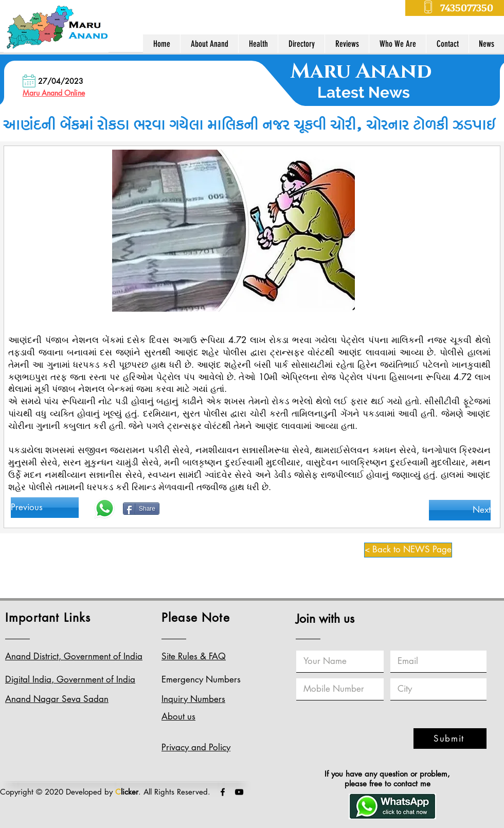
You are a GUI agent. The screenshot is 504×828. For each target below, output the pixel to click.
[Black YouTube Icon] (239, 792)
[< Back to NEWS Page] (408, 550)
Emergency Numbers (201, 679)
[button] (209, 44)
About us (178, 716)
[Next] (460, 510)
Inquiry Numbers (193, 699)
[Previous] (45, 508)
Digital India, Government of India (70, 679)
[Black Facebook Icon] (223, 792)
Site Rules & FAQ (194, 656)
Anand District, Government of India (74, 656)
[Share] (141, 509)
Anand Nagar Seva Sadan (57, 699)
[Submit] (450, 739)
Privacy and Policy (196, 747)
